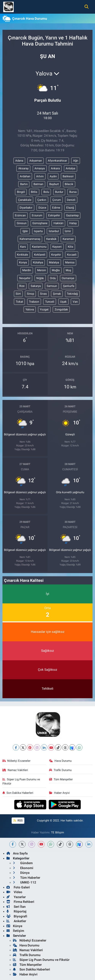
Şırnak (57, 294)
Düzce (42, 208)
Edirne (56, 208)
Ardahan (25, 176)
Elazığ (70, 208)
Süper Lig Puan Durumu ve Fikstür (21, 781)
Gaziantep (72, 215)
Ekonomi (23, 868)
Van (75, 302)
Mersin (42, 270)
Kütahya (38, 262)
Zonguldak (61, 309)
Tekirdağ (72, 294)
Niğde (40, 278)
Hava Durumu (60, 761)
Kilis (71, 247)
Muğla (56, 270)
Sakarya (36, 286)
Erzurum (37, 215)
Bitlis (34, 192)
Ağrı (76, 161)
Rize (22, 286)
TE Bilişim (57, 832)
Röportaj (16, 911)
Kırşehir (56, 255)
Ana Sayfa (17, 853)
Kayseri (57, 247)
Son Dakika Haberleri (18, 793)
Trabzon (34, 302)
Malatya (54, 262)
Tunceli (50, 302)
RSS (18, 821)
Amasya (40, 168)
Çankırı (42, 200)
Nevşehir (25, 278)
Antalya (70, 168)
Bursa (73, 192)
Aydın (53, 176)
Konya (23, 262)
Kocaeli (72, 255)
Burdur (59, 192)
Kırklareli (40, 255)
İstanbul (54, 231)
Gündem (23, 863)
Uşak (63, 302)
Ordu (53, 278)
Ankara (55, 168)
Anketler (16, 921)
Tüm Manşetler (61, 779)
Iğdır (25, 231)
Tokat (19, 302)
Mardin (27, 270)
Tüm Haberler (27, 878)
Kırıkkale (22, 255)
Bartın (24, 184)
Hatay (73, 223)
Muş (68, 270)
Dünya (21, 873)
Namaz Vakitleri (15, 770)
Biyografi (17, 916)
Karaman (68, 239)
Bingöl (21, 192)
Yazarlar (16, 897)
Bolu (46, 192)
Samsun (52, 286)
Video (14, 892)
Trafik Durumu (60, 770)
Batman (38, 184)
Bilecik (69, 184)
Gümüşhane (40, 223)
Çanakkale (25, 200)
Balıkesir (68, 176)
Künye (14, 926)
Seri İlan (16, 907)
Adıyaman (36, 161)
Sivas (43, 294)
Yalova (30, 309)
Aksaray (23, 168)
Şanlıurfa (69, 286)
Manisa (70, 262)
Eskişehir (54, 215)
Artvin (40, 176)
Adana (19, 161)
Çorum (57, 200)
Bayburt (54, 184)
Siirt (18, 294)
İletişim (15, 931)
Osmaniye (68, 278)
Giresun (22, 223)
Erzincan (20, 215)
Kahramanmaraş (30, 239)
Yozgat (44, 309)
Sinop (30, 294)
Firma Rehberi (20, 902)
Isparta (38, 231)
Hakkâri (58, 223)
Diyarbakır (26, 208)
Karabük (51, 239)
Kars (23, 247)
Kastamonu (39, 247)
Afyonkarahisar (57, 161)
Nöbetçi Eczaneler (17, 761)
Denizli (71, 200)
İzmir (68, 231)
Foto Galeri (18, 887)
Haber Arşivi (59, 793)
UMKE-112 (25, 882)
